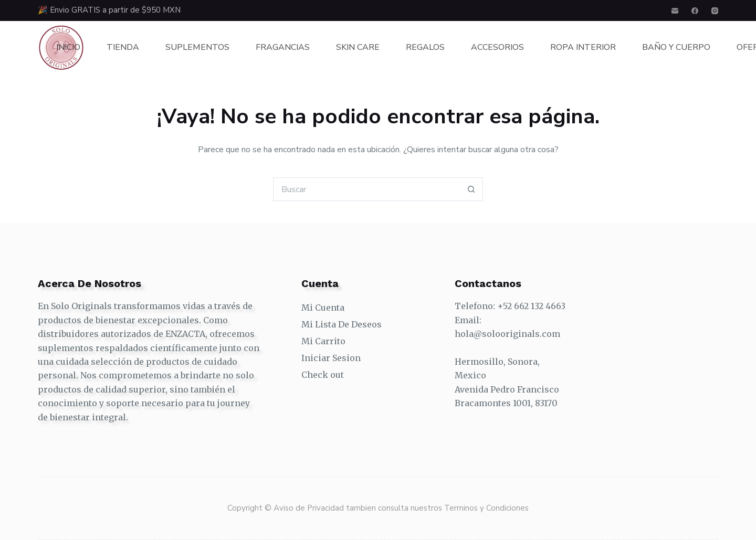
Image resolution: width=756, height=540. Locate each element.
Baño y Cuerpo (676, 47)
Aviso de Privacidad (310, 508)
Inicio (68, 47)
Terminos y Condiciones (486, 508)
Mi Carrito (323, 341)
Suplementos (197, 47)
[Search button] (471, 189)
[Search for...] (366, 189)
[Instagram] (715, 11)
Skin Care (358, 47)
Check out (323, 375)
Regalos (425, 47)
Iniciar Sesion (331, 358)
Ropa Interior (583, 47)
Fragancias (283, 47)
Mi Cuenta (323, 308)
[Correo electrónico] (675, 11)
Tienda (123, 47)
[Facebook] (695, 11)
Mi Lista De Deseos (342, 324)
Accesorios (497, 47)
